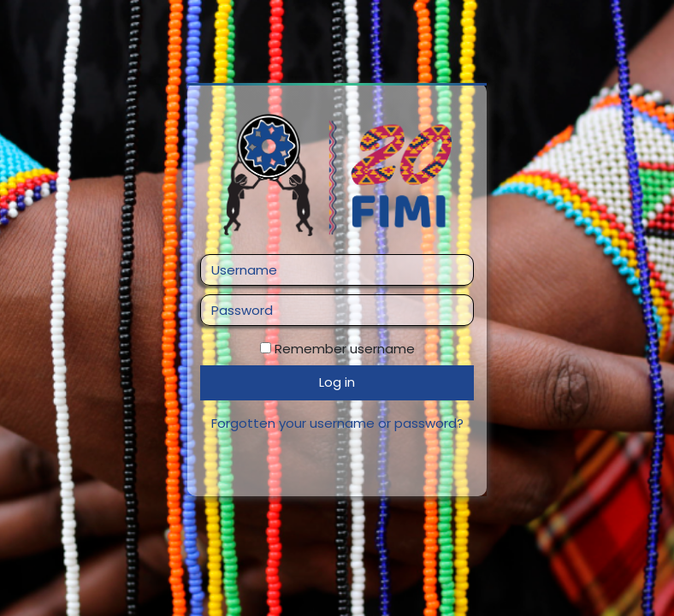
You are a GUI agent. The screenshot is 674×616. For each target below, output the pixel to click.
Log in (337, 382)
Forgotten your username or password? (337, 423)
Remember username (345, 349)
